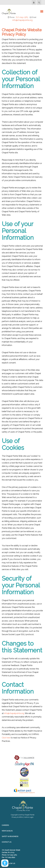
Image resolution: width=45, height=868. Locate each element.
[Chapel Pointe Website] (9, 12)
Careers (5, 825)
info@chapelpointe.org (22, 20)
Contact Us (7, 842)
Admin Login (29, 817)
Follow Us (8, 863)
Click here (6, 738)
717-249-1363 (22, 17)
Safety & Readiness (10, 836)
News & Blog (7, 831)
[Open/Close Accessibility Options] (5, 863)
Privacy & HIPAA (17, 817)
